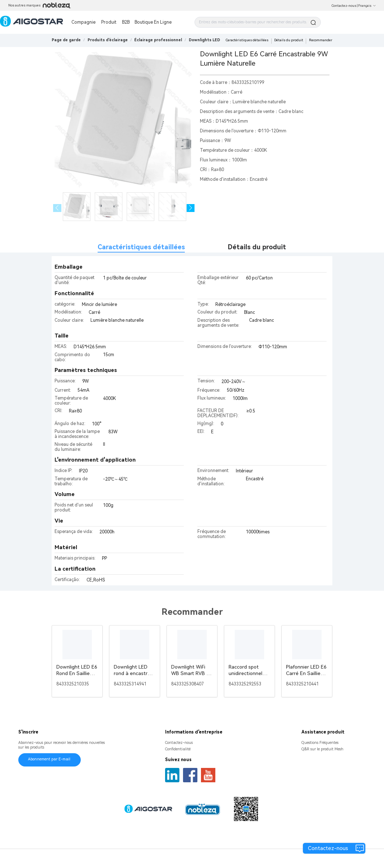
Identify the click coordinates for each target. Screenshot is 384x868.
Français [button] (367, 6)
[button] (191, 208)
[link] (108, 40)
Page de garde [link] (66, 40)
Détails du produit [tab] (257, 247)
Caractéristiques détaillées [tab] (141, 247)
